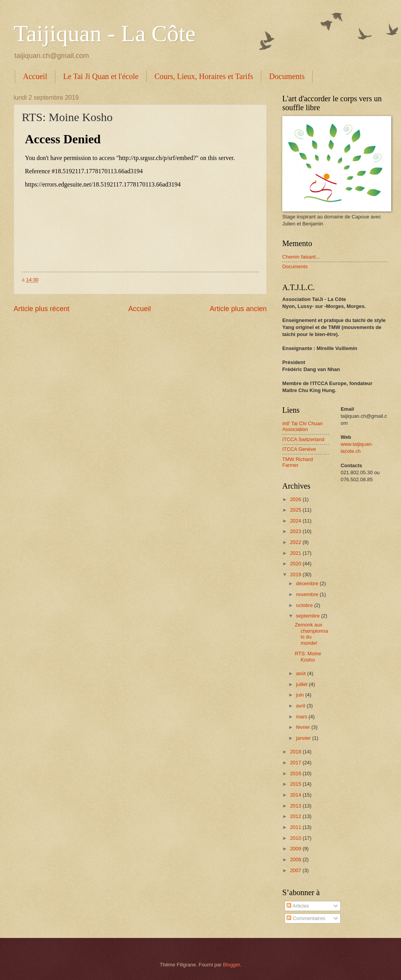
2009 (296, 849)
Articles (298, 906)
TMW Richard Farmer (298, 462)
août (302, 673)
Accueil (35, 76)
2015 (296, 784)
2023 (296, 531)
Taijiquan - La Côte (105, 33)
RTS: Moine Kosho (308, 656)
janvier (304, 738)
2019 (296, 574)
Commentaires (306, 918)
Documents (287, 76)
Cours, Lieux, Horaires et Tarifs (204, 76)
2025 (296, 510)
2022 (296, 542)
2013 (296, 806)
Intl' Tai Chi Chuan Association (303, 426)
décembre (308, 583)
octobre (305, 605)
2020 (296, 564)
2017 (296, 763)
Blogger (232, 965)
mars (302, 717)
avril (301, 706)
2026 (296, 499)
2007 (296, 870)
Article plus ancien (238, 309)
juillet (302, 684)
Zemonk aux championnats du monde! (311, 634)
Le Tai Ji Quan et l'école (101, 76)
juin (301, 695)
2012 (296, 816)
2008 (296, 859)
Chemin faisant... (301, 257)
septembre (308, 616)
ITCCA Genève (299, 449)
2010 (296, 838)
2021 (296, 553)
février (303, 727)
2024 (296, 521)
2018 (296, 752)
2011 (296, 827)
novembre (308, 594)
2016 (296, 773)
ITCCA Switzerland (303, 439)
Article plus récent (41, 309)
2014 (296, 795)
